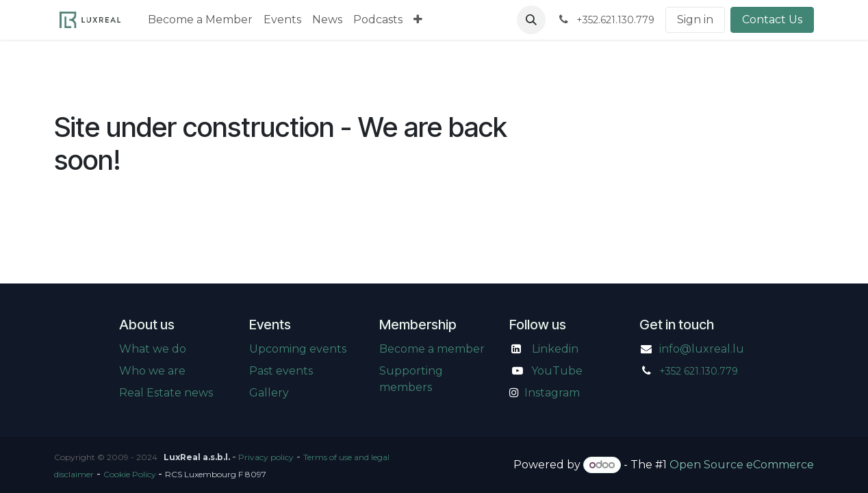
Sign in (695, 20)
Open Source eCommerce (742, 465)
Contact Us (772, 20)
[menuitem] (200, 20)
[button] (531, 20)
